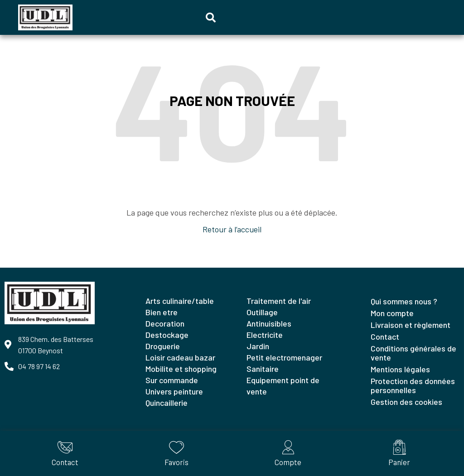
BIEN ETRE (162, 312)
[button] (211, 18)
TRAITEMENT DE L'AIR (279, 301)
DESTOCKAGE (167, 335)
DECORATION (165, 323)
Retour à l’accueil (232, 229)
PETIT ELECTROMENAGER (284, 357)
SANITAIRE (263, 369)
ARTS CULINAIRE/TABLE (180, 301)
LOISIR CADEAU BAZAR (180, 357)
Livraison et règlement (411, 325)
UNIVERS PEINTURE (174, 391)
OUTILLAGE (262, 312)
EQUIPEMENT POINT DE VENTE (283, 386)
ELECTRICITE (265, 335)
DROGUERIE (163, 346)
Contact (385, 337)
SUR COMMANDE (172, 380)
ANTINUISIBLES (269, 323)
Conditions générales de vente (413, 353)
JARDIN (258, 346)
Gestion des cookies (406, 402)
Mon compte (392, 313)
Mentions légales (400, 369)
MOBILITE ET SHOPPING (181, 369)
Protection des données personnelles (413, 385)
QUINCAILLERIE (167, 403)
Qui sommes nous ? (404, 301)
